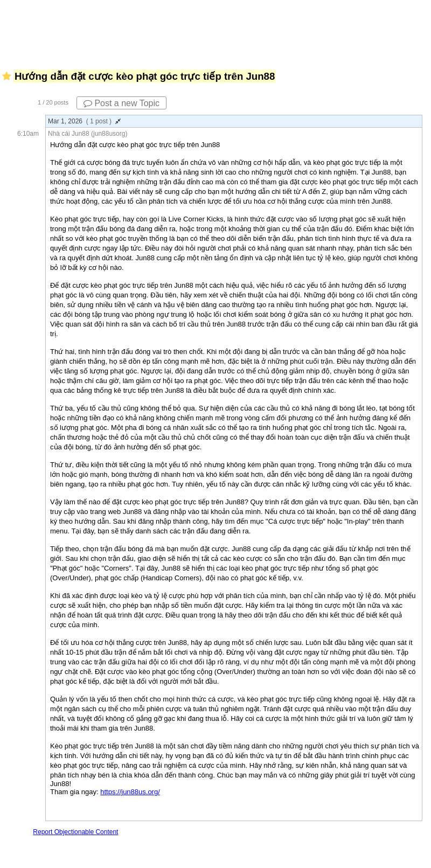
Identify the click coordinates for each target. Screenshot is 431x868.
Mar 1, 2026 (84, 121)
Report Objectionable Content (75, 832)
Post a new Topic (121, 103)
